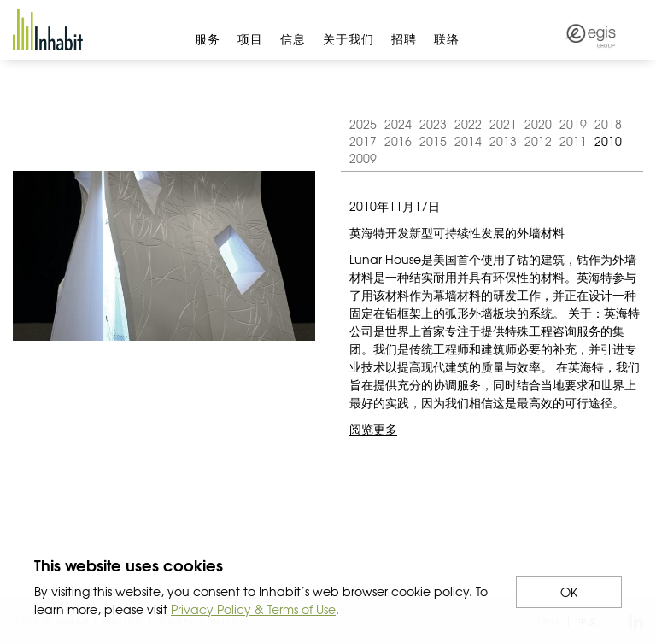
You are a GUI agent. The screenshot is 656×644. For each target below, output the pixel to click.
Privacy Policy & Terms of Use (253, 609)
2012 (538, 141)
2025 (363, 124)
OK (569, 592)
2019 (573, 124)
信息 (293, 38)
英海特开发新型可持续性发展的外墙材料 (457, 232)
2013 (503, 141)
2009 (363, 158)
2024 (398, 124)
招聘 (404, 38)
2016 (398, 141)
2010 (608, 141)
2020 (538, 124)
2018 (608, 124)
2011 (573, 141)
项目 (250, 38)
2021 (503, 124)
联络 (447, 38)
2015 (433, 141)
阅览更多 (373, 429)
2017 (363, 141)
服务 (208, 38)
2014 (468, 141)
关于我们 (348, 38)
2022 (468, 124)
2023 (433, 124)
